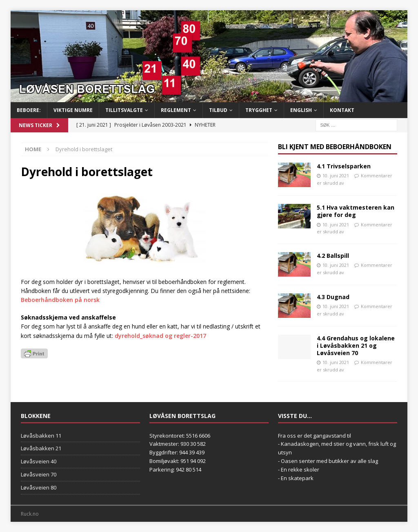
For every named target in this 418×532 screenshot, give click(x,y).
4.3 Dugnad (333, 297)
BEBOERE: (29, 110)
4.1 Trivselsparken (344, 166)
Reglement (176, 110)
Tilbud (218, 110)
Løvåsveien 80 (39, 487)
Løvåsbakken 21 (41, 448)
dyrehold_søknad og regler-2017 (160, 336)
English (301, 110)
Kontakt (342, 110)
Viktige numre (73, 110)
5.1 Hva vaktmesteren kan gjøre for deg (356, 211)
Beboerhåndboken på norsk (60, 300)
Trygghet (259, 110)
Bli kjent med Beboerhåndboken (335, 147)
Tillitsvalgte (124, 110)
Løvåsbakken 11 (41, 436)
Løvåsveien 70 (39, 474)
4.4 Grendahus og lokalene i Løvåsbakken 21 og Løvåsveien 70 (356, 345)
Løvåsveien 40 (39, 461)
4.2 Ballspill (333, 256)
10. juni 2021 (336, 175)
